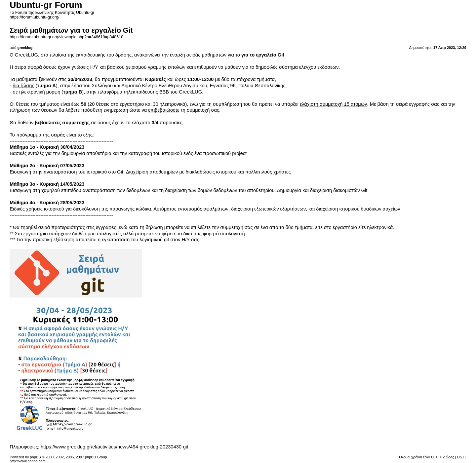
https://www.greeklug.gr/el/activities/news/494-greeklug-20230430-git (114, 447)
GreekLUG (26, 55)
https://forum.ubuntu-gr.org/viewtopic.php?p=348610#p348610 (66, 37)
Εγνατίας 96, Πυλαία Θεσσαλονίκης (248, 86)
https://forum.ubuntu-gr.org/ (34, 17)
